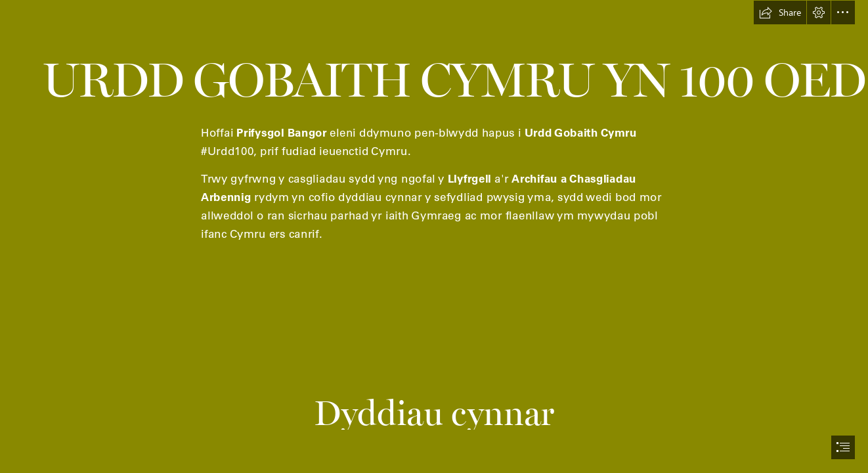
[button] (780, 12)
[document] (434, 236)
